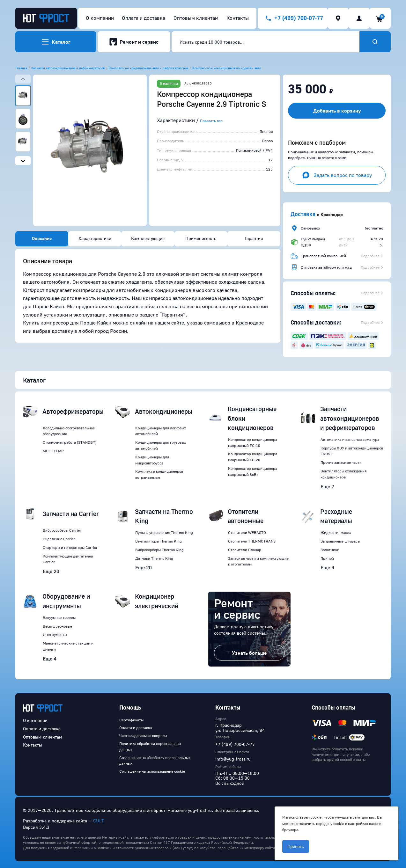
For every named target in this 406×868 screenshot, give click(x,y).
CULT (99, 821)
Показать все (211, 121)
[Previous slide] (23, 79)
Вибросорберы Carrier (62, 530)
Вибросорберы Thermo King (159, 550)
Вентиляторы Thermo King (159, 541)
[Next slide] (23, 161)
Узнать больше (249, 653)
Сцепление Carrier (59, 539)
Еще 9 (327, 567)
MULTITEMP (53, 451)
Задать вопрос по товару (337, 175)
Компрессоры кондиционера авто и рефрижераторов (148, 68)
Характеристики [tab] (95, 238)
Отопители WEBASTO (247, 532)
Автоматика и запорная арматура (350, 439)
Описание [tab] (42, 238)
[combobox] (266, 42)
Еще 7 (327, 486)
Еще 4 (50, 659)
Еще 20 (51, 571)
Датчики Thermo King (154, 558)
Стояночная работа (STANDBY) (70, 442)
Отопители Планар (245, 550)
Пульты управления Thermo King (164, 532)
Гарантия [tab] (254, 238)
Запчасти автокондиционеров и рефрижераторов (68, 68)
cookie (316, 817)
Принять (296, 846)
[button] (90, 150)
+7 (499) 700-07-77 (235, 744)
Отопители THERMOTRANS (252, 541)
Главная (21, 68)
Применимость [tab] (201, 238)
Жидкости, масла (336, 532)
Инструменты (55, 635)
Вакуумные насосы (59, 618)
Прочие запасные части (341, 462)
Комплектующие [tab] (148, 238)
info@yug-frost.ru (233, 759)
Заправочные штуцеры (340, 541)
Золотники (330, 550)
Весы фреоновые (57, 626)
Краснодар (332, 214)
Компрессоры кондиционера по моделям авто (227, 68)
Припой (327, 558)
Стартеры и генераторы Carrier (70, 547)
